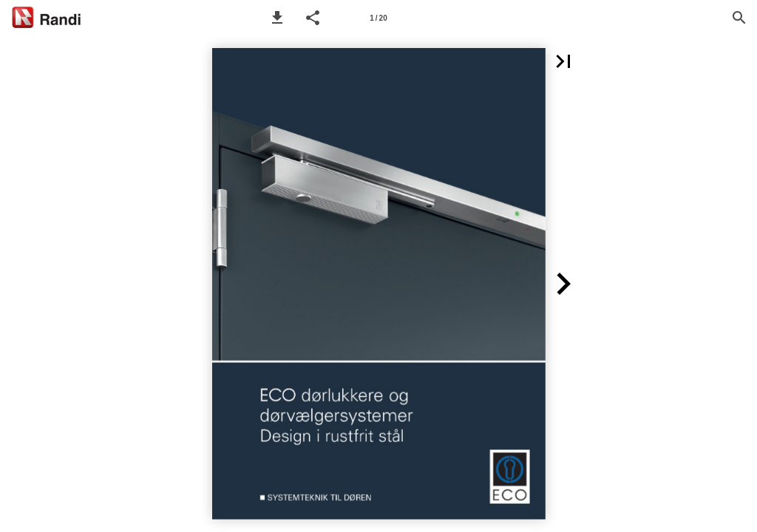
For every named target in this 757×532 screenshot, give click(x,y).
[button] (277, 18)
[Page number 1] (378, 18)
